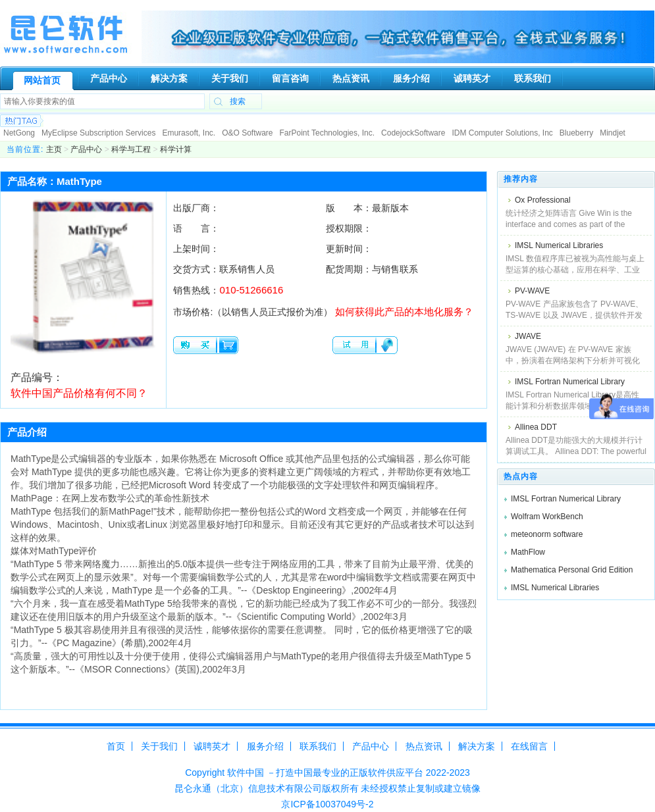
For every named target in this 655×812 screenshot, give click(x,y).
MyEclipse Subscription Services (98, 133)
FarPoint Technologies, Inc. (327, 133)
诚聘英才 (212, 746)
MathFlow (528, 552)
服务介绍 (265, 746)
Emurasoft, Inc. (189, 133)
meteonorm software (547, 534)
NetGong (19, 133)
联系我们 (318, 746)
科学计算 (176, 149)
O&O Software (247, 133)
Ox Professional (543, 200)
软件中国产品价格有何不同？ (79, 393)
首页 (116, 746)
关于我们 (159, 746)
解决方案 (477, 746)
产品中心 (86, 149)
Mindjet (613, 133)
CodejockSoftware (413, 133)
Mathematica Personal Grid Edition (572, 570)
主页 (54, 149)
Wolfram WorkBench (547, 517)
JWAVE (528, 336)
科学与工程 (131, 149)
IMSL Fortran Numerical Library (570, 382)
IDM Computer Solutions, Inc (502, 133)
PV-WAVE (532, 291)
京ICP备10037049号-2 (327, 804)
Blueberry (576, 133)
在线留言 (529, 746)
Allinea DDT (536, 427)
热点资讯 (424, 746)
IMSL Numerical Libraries (559, 245)
